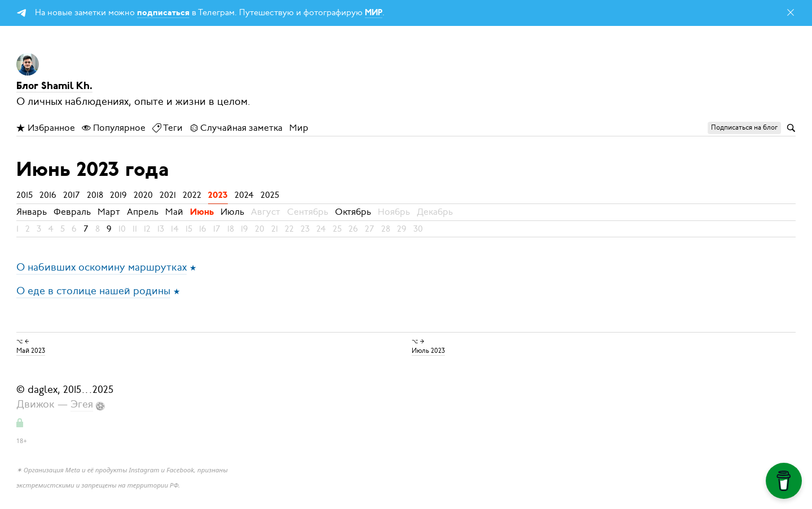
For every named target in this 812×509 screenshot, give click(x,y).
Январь (32, 212)
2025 (270, 195)
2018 (95, 195)
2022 (192, 195)
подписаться (163, 13)
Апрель (143, 212)
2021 (168, 195)
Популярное (114, 128)
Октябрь (353, 212)
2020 (143, 195)
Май (174, 212)
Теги (167, 128)
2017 (72, 195)
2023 (218, 196)
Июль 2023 (428, 351)
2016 (48, 195)
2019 (118, 195)
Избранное (46, 128)
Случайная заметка (236, 128)
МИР (374, 13)
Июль (232, 212)
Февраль (72, 212)
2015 (25, 195)
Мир (299, 128)
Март (109, 212)
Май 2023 (31, 351)
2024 (244, 195)
